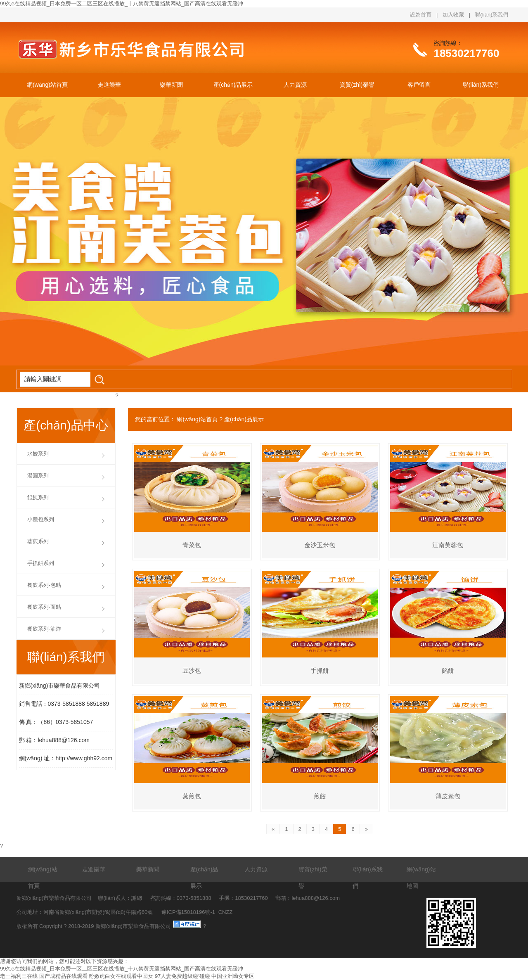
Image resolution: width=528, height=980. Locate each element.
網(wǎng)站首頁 (47, 85)
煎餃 (320, 796)
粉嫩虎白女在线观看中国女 (121, 976)
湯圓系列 (38, 476)
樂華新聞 (171, 85)
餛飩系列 (38, 497)
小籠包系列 (41, 519)
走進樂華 (109, 85)
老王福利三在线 (19, 976)
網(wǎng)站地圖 (421, 878)
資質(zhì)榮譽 (357, 85)
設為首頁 (421, 15)
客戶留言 (419, 85)
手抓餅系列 (41, 563)
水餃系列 (38, 454)
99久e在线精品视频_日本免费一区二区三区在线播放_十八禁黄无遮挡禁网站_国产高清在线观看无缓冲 (122, 4)
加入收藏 (453, 15)
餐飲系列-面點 (44, 607)
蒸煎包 (192, 796)
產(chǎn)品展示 (233, 85)
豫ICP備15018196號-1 (188, 912)
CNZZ (226, 912)
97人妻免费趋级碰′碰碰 (182, 976)
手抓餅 (320, 670)
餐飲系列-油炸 (44, 629)
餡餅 (448, 670)
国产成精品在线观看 (63, 976)
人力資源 (295, 85)
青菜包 (192, 545)
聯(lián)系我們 (492, 15)
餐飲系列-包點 (44, 585)
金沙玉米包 (320, 545)
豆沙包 (192, 670)
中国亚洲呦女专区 (233, 976)
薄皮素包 (448, 796)
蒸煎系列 (38, 541)
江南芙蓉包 (448, 545)
